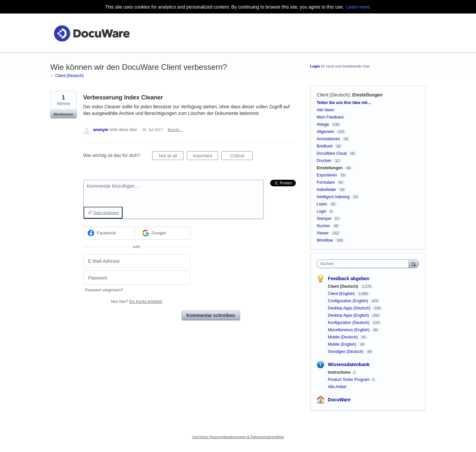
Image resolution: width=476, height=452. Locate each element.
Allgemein (325, 132)
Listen (322, 204)
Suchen (323, 226)
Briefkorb (324, 146)
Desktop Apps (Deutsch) (350, 308)
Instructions (339, 372)
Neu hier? (137, 302)
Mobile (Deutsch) (343, 337)
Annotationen (328, 139)
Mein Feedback (330, 117)
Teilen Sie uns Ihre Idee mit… (344, 103)
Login (315, 66)
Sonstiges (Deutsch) (346, 352)
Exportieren (327, 175)
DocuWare (339, 400)
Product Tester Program (349, 380)
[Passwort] (137, 278)
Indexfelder (326, 190)
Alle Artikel (337, 387)
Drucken (324, 161)
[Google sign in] (164, 233)
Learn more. (359, 7)
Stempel (324, 219)
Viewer (322, 233)
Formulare (326, 182)
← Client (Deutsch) (67, 76)
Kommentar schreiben (211, 315)
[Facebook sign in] (110, 233)
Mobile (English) (342, 344)
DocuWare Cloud (332, 153)
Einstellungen (368, 95)
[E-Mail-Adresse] (137, 261)
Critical (241, 157)
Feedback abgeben (349, 279)
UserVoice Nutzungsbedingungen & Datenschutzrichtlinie (238, 437)
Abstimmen (64, 114)
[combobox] (364, 264)
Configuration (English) (348, 301)
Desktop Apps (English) (349, 315)
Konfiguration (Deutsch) (349, 323)
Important (205, 157)
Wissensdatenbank (349, 364)
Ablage (323, 124)
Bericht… (175, 130)
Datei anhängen (106, 213)
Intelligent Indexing (333, 197)
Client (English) (342, 294)
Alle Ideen (325, 110)
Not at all (171, 157)
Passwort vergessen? (104, 290)
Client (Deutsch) (333, 95)
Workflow (325, 240)
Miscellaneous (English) (349, 330)
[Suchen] (414, 264)
